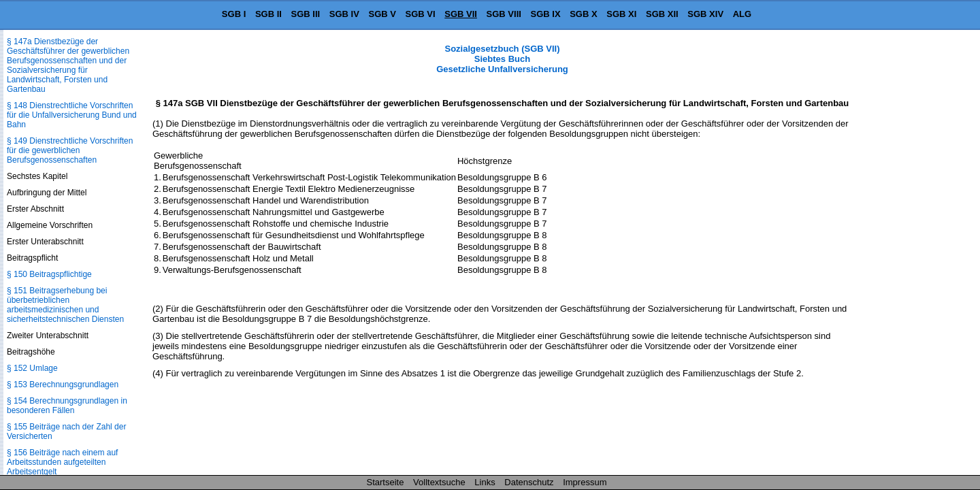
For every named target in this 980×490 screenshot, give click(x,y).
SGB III (306, 14)
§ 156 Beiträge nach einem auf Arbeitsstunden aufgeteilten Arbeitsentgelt (62, 462)
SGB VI (421, 14)
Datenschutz (529, 482)
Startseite (386, 482)
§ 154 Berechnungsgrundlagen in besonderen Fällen (67, 406)
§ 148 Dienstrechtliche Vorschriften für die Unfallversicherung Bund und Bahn (72, 115)
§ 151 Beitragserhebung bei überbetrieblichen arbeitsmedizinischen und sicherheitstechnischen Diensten (65, 305)
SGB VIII (504, 14)
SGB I (234, 14)
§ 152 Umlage (32, 368)
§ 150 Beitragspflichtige (49, 274)
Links (485, 482)
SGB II (268, 14)
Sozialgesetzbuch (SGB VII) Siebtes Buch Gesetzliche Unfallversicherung (502, 59)
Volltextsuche (439, 482)
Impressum (585, 482)
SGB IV (344, 14)
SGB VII (461, 14)
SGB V (382, 14)
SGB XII (662, 14)
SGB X (583, 14)
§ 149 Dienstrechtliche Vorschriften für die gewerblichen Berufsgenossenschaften (70, 150)
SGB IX (546, 14)
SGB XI (621, 14)
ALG (742, 14)
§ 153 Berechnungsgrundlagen (63, 385)
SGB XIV (705, 14)
